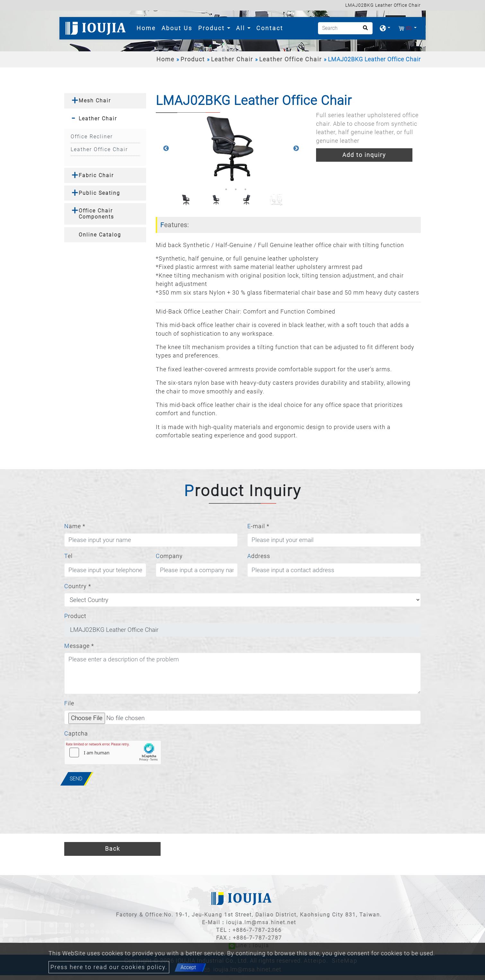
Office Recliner (92, 137)
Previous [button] (166, 149)
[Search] (345, 28)
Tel (68, 556)
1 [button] (216, 189)
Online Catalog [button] (100, 235)
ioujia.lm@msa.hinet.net (261, 922)
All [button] (242, 28)
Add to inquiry (364, 155)
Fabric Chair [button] (96, 175)
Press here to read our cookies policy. (109, 967)
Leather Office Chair (291, 59)
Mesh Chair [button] (95, 101)
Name (75, 526)
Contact (270, 28)
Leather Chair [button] (98, 119)
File (69, 703)
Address (259, 556)
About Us (177, 28)
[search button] (363, 30)
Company (169, 556)
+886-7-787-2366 (257, 930)
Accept (188, 967)
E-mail (258, 526)
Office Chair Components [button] (96, 214)
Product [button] (213, 28)
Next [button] (296, 149)
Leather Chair (232, 59)
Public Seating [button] (99, 193)
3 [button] (236, 189)
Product (193, 59)
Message (79, 646)
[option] (231, 148)
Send (76, 779)
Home (147, 27)
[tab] (105, 101)
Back (113, 849)
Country (78, 586)
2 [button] (226, 189)
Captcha (76, 734)
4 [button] (245, 189)
